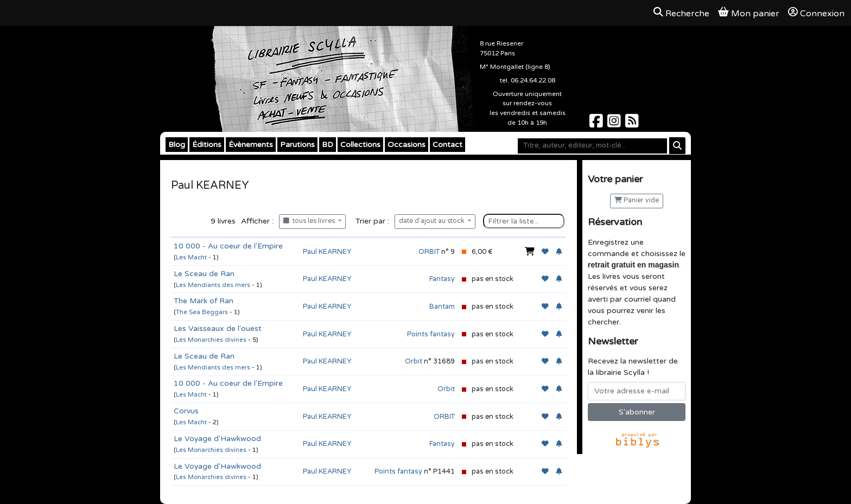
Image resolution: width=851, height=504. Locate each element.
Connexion (816, 13)
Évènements (251, 145)
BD (328, 145)
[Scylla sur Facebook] (597, 124)
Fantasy (442, 279)
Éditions (207, 145)
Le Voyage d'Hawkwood (217, 439)
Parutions (297, 145)
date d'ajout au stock (433, 221)
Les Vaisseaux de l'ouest (218, 328)
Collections (360, 145)
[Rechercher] (677, 146)
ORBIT (429, 252)
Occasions (407, 145)
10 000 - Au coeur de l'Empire (228, 246)
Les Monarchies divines (211, 340)
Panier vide (637, 200)
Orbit (414, 361)
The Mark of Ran (204, 301)
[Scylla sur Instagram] (615, 124)
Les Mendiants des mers (213, 285)
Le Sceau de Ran (204, 274)
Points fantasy (431, 334)
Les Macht (191, 257)
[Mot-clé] (592, 146)
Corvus (186, 411)
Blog (177, 145)
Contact (447, 145)
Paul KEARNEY (327, 252)
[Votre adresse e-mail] (637, 391)
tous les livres (310, 221)
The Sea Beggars (202, 312)
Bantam (442, 307)
